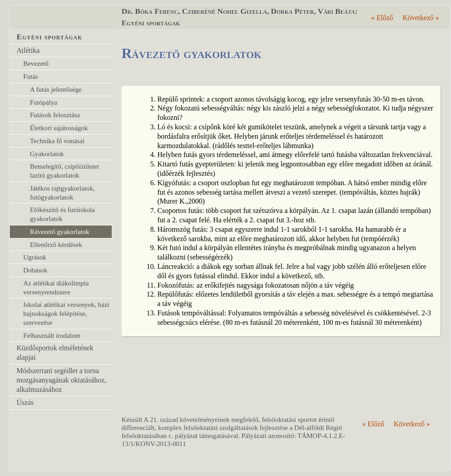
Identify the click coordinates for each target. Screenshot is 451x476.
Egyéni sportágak (49, 37)
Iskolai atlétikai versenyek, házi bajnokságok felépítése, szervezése (66, 313)
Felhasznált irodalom (52, 335)
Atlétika (28, 50)
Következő (421, 18)
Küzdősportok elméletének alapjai (55, 353)
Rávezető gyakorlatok (60, 232)
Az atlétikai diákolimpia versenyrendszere (56, 287)
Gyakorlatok (47, 154)
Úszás (25, 402)
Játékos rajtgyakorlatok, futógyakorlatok (62, 193)
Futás (31, 76)
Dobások (35, 270)
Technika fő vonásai (57, 141)
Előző (382, 18)
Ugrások (35, 257)
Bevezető (36, 63)
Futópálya (44, 102)
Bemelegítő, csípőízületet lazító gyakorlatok (64, 171)
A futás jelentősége (56, 89)
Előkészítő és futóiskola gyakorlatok (62, 214)
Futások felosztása (55, 115)
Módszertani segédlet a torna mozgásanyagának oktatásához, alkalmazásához (61, 380)
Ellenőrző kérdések (56, 244)
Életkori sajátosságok (59, 128)
